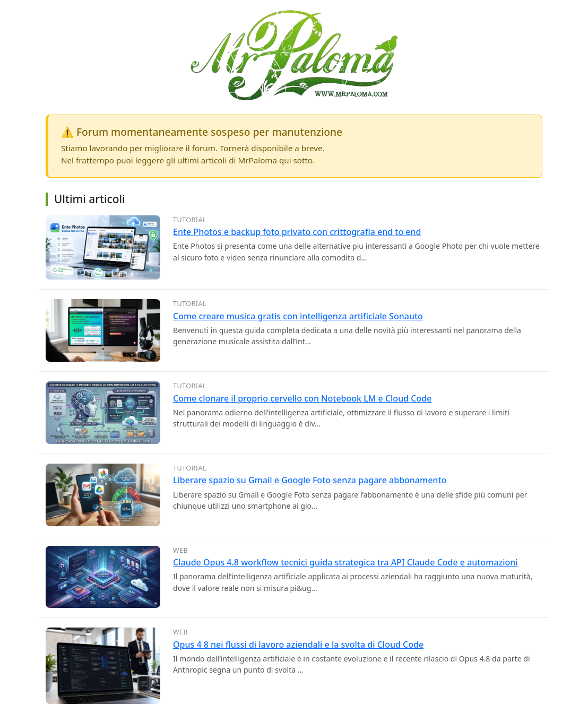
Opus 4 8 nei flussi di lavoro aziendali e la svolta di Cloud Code (298, 644)
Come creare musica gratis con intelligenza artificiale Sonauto (298, 316)
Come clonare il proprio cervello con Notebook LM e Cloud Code (302, 398)
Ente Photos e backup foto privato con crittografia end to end (297, 232)
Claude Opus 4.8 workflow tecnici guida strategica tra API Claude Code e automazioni (345, 562)
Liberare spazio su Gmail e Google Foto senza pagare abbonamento (310, 480)
